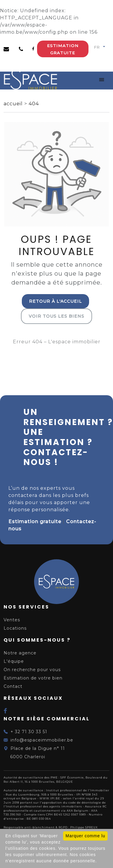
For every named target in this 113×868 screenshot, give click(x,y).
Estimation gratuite (63, 49)
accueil (14, 104)
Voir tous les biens (56, 316)
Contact (13, 686)
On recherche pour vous (32, 670)
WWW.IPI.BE (50, 798)
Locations (15, 628)
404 (34, 104)
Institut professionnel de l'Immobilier (78, 790)
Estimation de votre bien (33, 678)
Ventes (12, 620)
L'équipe (14, 661)
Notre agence (20, 653)
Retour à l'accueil (55, 301)
